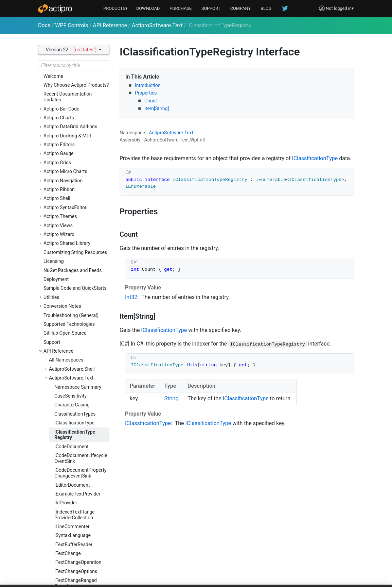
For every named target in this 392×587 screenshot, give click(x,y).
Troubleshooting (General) (71, 118)
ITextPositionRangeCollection (75, 428)
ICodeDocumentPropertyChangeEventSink (80, 276)
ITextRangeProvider (75, 454)
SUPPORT (211, 8)
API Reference (110, 25)
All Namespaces (66, 163)
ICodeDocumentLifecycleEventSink (81, 261)
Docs (44, 25)
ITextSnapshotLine (74, 472)
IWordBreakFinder (73, 564)
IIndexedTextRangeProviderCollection (75, 317)
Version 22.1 (72, 50)
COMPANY (241, 8)
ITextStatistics (69, 528)
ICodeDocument (71, 249)
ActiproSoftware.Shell (72, 172)
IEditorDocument (72, 288)
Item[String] (157, 108)
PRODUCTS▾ (115, 8)
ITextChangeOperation (78, 365)
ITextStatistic (68, 519)
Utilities (51, 100)
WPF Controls (72, 25)
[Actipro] (55, 9)
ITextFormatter (70, 416)
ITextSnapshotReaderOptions (77, 508)
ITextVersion (67, 546)
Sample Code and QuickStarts (75, 91)
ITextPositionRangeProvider (75, 442)
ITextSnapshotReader (77, 496)
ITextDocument (70, 407)
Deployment (56, 82)
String (172, 398)
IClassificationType (74, 225)
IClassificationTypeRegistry (75, 238)
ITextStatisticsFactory (77, 537)
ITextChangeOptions (76, 374)
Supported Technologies (69, 127)
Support (52, 145)
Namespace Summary (78, 190)
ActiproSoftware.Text (157, 25)
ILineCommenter (72, 329)
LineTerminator (70, 573)
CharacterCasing (72, 207)
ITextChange (68, 356)
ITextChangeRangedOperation (76, 386)
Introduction (148, 85)
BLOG (266, 8)
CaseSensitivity (70, 199)
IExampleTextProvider (77, 297)
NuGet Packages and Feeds (73, 73)
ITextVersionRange (74, 555)
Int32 (131, 297)
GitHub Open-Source (65, 136)
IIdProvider (66, 305)
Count (151, 101)
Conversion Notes (62, 109)
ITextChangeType (73, 398)
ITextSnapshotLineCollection (74, 484)
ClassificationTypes (75, 217)
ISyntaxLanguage (73, 338)
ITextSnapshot (69, 463)
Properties (146, 93)
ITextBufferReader (73, 347)
